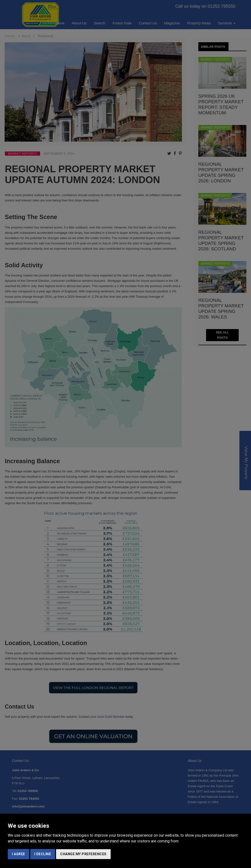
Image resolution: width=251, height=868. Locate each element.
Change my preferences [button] (83, 854)
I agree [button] (18, 854)
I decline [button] (43, 854)
